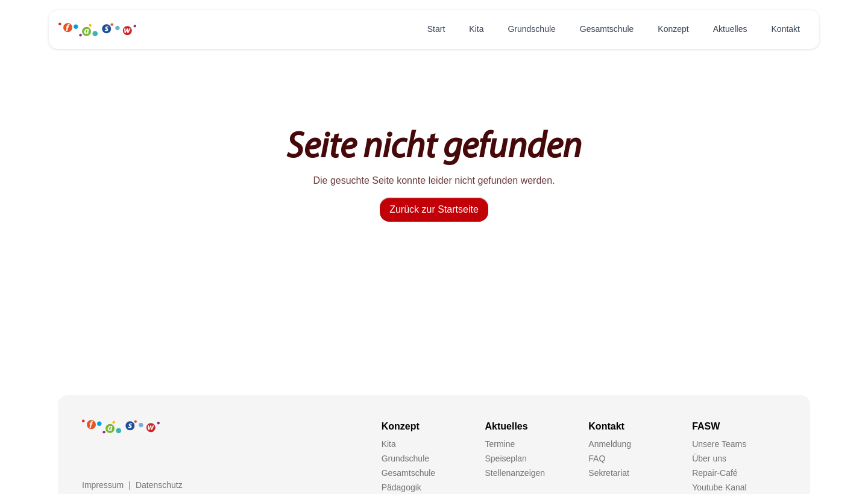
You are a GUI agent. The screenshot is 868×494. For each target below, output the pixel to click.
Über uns (709, 458)
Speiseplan (505, 458)
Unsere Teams (719, 444)
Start (436, 29)
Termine (500, 444)
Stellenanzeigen (515, 473)
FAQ (597, 458)
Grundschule (531, 29)
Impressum (103, 485)
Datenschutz (159, 485)
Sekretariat (609, 473)
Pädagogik (401, 487)
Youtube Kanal (719, 487)
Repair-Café (715, 473)
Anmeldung (610, 444)
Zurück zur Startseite (434, 209)
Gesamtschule (607, 29)
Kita (476, 29)
